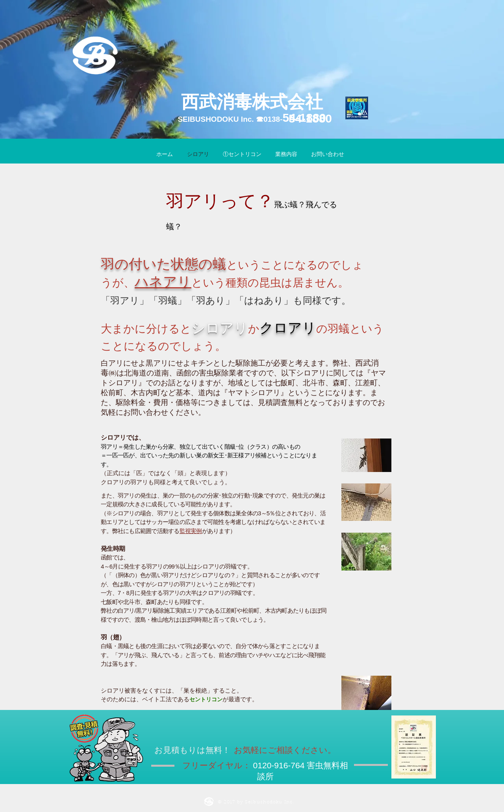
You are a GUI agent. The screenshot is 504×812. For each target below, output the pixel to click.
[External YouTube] (381, 613)
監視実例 (191, 531)
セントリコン (206, 699)
